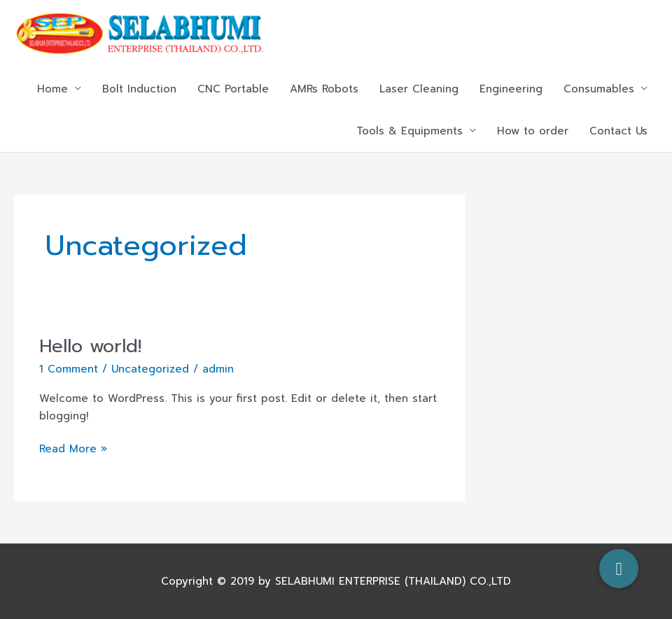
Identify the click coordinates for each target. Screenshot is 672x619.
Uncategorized (150, 369)
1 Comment (69, 369)
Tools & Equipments (409, 131)
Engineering (511, 89)
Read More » (73, 448)
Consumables (599, 89)
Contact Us (618, 131)
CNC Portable (233, 89)
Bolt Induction (139, 89)
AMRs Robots (324, 89)
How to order (533, 131)
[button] (619, 569)
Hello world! (90, 346)
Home (52, 89)
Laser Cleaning (419, 89)
